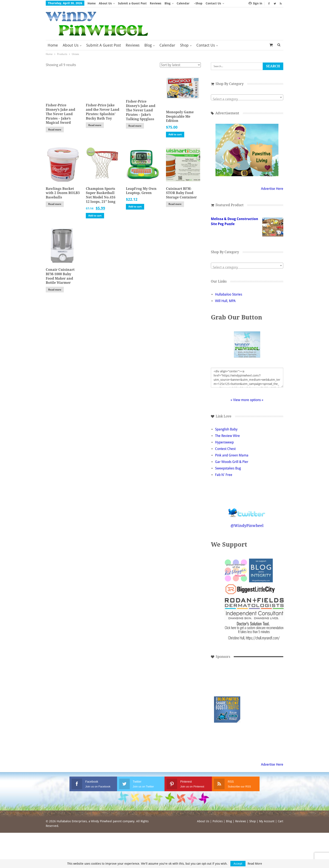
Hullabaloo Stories (229, 294)
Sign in (255, 3)
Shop (184, 45)
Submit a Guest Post (132, 3)
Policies (218, 821)
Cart (281, 821)
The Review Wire (227, 436)
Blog (168, 3)
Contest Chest (225, 449)
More (198, 3)
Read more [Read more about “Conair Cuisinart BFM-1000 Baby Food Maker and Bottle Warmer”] (55, 290)
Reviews (156, 3)
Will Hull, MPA (225, 301)
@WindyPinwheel (247, 526)
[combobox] (247, 97)
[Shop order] (180, 65)
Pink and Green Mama (232, 455)
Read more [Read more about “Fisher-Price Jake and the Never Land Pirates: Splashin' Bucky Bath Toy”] (95, 125)
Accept (238, 864)
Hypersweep (224, 442)
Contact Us (206, 45)
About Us (105, 3)
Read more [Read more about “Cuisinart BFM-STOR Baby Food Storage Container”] (175, 204)
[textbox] (247, 99)
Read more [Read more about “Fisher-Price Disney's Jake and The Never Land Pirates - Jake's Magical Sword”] (55, 130)
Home (92, 3)
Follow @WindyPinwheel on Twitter (247, 510)
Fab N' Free (224, 475)
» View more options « (247, 400)
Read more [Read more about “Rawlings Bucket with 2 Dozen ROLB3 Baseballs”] (55, 204)
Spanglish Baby (226, 429)
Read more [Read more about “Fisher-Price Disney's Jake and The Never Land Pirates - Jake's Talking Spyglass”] (135, 126)
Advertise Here (272, 189)
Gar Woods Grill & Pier (232, 462)
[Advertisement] (227, 681)
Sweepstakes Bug (228, 468)
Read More (255, 864)
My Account (267, 821)
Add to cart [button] (175, 134)
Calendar (183, 3)
